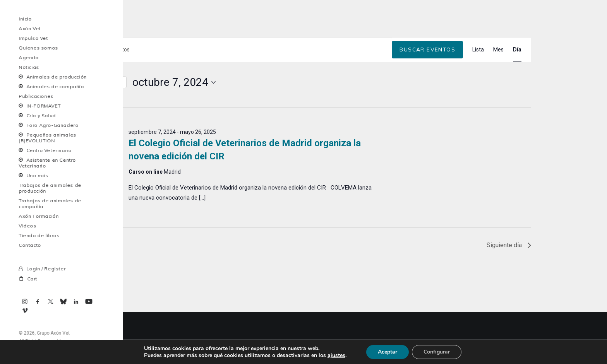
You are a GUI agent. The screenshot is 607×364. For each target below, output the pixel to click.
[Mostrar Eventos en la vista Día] (517, 101)
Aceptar (388, 352)
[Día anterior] (81, 134)
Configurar (437, 352)
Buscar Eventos (427, 101)
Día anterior (96, 296)
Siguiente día (509, 296)
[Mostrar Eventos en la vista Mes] (498, 101)
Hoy (116, 133)
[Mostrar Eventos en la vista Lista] (478, 101)
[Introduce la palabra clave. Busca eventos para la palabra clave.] (234, 101)
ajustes (336, 355)
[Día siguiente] (96, 134)
